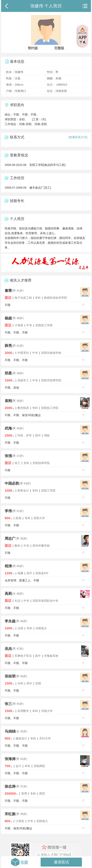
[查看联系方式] (78, 137)
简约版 (33, 48)
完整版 (59, 48)
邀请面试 (61, 862)
